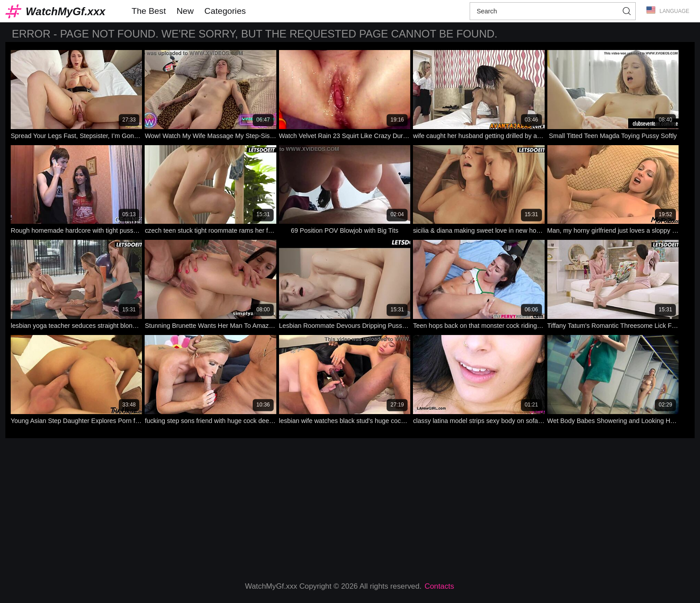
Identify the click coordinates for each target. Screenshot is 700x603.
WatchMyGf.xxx (66, 11)
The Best (149, 11)
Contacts (439, 586)
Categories (225, 11)
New (185, 11)
